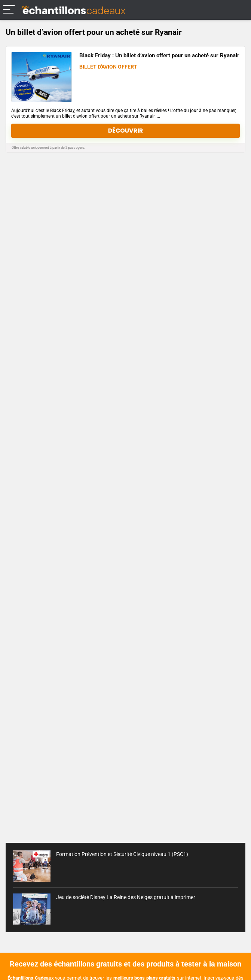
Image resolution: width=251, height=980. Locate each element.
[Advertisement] (125, 777)
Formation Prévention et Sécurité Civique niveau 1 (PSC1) (122, 854)
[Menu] (9, 10)
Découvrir (126, 131)
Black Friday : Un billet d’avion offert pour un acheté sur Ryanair (159, 55)
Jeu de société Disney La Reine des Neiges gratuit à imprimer (126, 897)
